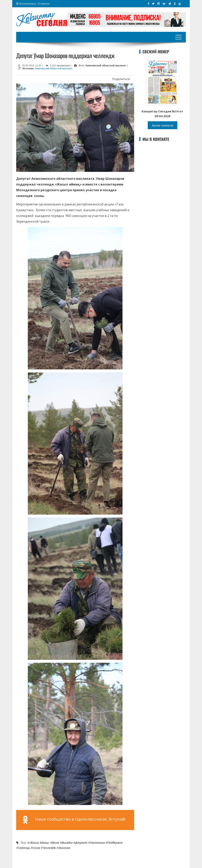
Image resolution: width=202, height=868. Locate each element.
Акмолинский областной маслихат (54, 69)
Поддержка (115, 843)
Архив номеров (163, 125)
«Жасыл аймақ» (39, 843)
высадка (67, 843)
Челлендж (49, 848)
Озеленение (97, 843)
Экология (64, 848)
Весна (56, 843)
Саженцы (24, 848)
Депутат (81, 843)
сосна (36, 848)
